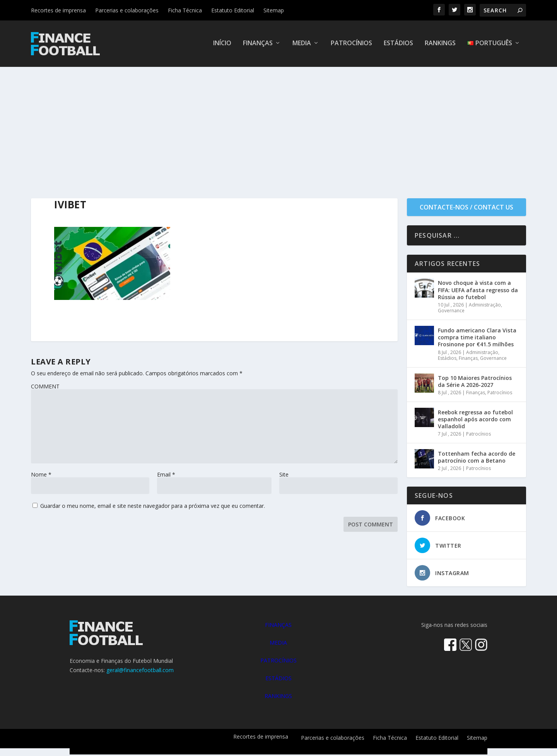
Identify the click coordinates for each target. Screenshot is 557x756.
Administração (485, 306)
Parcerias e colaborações (127, 10)
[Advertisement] (278, 126)
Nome (41, 476)
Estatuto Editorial (233, 10)
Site (284, 476)
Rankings (440, 45)
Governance (451, 312)
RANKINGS (278, 697)
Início (222, 45)
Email (166, 476)
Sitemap (274, 10)
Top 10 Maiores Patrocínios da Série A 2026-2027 (475, 383)
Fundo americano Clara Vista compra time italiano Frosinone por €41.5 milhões (477, 339)
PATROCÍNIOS (278, 662)
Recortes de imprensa (58, 10)
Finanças (258, 45)
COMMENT (45, 388)
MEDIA (278, 644)
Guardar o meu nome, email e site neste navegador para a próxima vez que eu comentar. (153, 507)
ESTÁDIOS (278, 680)
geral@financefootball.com (140, 672)
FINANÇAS (278, 626)
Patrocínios (351, 45)
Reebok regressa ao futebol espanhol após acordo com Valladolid (475, 421)
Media (302, 45)
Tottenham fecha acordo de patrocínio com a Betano (477, 459)
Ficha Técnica (185, 10)
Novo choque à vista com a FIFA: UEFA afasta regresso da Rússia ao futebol (478, 291)
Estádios (398, 45)
